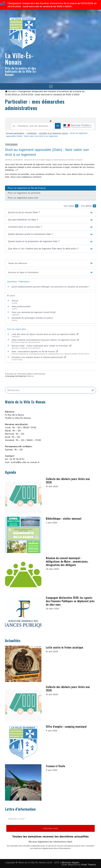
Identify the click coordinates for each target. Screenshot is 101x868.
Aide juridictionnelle (21, 306)
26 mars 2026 (52, 569)
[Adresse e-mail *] (50, 819)
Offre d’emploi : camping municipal (66, 726)
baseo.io (30, 376)
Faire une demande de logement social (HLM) (34, 312)
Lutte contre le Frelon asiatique (65, 647)
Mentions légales (70, 862)
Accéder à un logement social (54, 133)
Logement (32, 133)
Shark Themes (89, 865)
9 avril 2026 (52, 731)
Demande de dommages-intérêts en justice (32, 318)
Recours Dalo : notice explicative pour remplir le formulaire (41, 346)
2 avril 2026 (51, 523)
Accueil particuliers (15, 133)
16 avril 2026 (52, 486)
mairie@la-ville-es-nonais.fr (25, 462)
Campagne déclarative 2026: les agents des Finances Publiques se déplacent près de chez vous (70, 601)
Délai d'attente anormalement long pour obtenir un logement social (45, 340)
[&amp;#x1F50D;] (93, 390)
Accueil (12, 91)
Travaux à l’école (55, 766)
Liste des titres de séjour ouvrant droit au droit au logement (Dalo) (45, 334)
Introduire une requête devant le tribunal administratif (39, 357)
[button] (50, 212)
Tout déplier (88, 206)
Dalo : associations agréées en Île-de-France (35, 351)
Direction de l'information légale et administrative (26, 374)
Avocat (15, 301)
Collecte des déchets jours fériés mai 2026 (68, 481)
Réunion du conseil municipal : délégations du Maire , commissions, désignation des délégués (67, 561)
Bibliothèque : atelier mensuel (64, 518)
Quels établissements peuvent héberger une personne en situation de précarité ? (50, 287)
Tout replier (71, 206)
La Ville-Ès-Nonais (19, 59)
